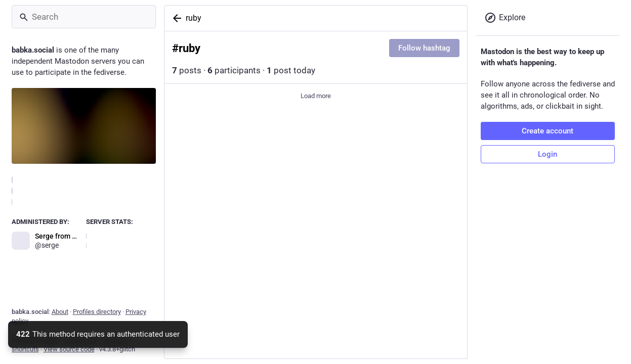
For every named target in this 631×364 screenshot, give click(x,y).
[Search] (84, 17)
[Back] (175, 18)
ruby (194, 18)
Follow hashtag (424, 48)
